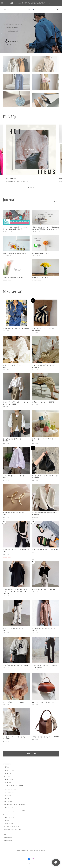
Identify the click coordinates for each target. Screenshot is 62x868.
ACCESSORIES (11, 792)
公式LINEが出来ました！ (41, 253)
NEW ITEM (10, 808)
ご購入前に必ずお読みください (13, 278)
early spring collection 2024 (16, 811)
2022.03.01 (7, 280)
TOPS (7, 776)
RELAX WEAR (11, 789)
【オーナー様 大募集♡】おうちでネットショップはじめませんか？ (16, 228)
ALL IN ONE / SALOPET (14, 786)
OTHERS (9, 801)
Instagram (9, 838)
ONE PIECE (10, 783)
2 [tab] (31, 188)
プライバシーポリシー (12, 827)
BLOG (7, 821)
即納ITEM (9, 767)
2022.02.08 (37, 280)
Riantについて (10, 818)
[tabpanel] (31, 155)
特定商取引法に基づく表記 (13, 830)
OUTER (8, 773)
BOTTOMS (9, 780)
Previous (2, 33)
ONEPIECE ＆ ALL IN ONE (15, 805)
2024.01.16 (36, 231)
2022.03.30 (37, 256)
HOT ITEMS (10, 770)
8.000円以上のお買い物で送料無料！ (15, 253)
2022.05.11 (7, 256)
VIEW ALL (55, 202)
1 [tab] (29, 188)
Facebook (9, 841)
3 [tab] (33, 188)
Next (60, 33)
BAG (7, 798)
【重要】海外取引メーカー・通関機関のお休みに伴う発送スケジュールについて (46, 228)
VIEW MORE (31, 754)
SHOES (8, 795)
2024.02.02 (8, 231)
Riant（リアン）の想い (40, 278)
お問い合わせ (9, 824)
